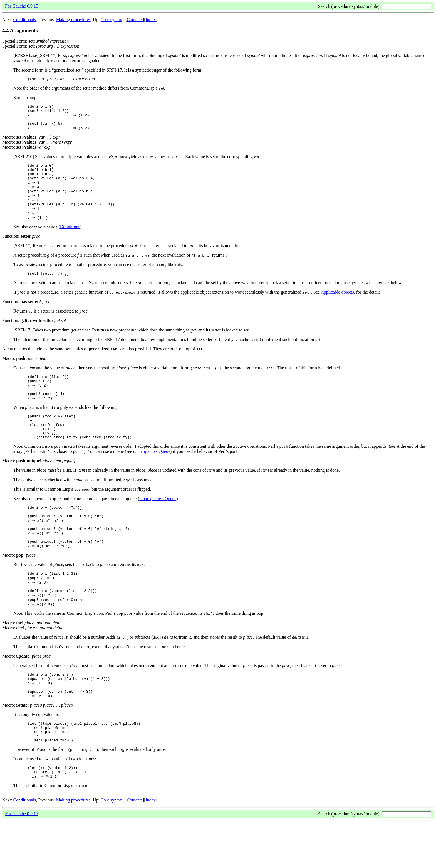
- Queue (152, 476)
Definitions (70, 241)
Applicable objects (337, 307)
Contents (135, 20)
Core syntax (111, 20)
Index (151, 20)
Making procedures (73, 20)
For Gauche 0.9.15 (22, 6)
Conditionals (25, 20)
